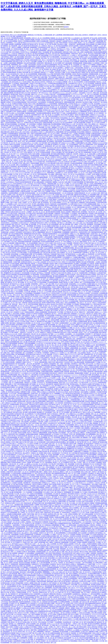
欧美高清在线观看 (38, 466)
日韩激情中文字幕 (6, 422)
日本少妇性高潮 (70, 455)
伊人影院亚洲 (69, 87)
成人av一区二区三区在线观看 (72, 80)
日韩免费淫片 (31, 279)
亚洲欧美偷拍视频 (43, 79)
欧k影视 (89, 549)
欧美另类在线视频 (33, 304)
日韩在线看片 (14, 326)
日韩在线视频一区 (102, 215)
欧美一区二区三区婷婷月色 (60, 188)
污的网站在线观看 (79, 119)
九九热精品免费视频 (74, 632)
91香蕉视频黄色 (12, 480)
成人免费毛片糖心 (73, 353)
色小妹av (72, 68)
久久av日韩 (57, 605)
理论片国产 (19, 303)
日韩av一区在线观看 (44, 52)
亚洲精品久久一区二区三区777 (28, 577)
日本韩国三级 (14, 379)
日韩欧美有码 (74, 54)
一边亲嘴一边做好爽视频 (9, 63)
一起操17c (84, 544)
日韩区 (102, 63)
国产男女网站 (53, 44)
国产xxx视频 (104, 505)
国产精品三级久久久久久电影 (41, 221)
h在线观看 (89, 199)
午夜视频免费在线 (20, 528)
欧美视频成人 (34, 422)
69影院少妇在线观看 (15, 144)
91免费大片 (99, 311)
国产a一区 (86, 160)
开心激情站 (47, 311)
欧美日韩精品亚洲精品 (45, 287)
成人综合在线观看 (85, 198)
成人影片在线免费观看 (67, 123)
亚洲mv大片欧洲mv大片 (47, 259)
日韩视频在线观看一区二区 (96, 74)
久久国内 (90, 79)
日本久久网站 (90, 245)
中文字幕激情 (75, 304)
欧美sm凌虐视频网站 (9, 68)
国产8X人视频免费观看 (58, 132)
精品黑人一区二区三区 (93, 353)
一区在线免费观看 (11, 586)
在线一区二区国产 (86, 592)
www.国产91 (39, 126)
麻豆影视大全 (43, 527)
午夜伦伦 (34, 484)
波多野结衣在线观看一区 (98, 99)
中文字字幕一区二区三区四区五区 (67, 127)
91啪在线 (3, 597)
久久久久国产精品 (26, 390)
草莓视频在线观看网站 (70, 237)
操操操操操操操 (52, 149)
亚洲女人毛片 (69, 556)
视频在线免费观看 (65, 54)
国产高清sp (91, 54)
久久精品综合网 (61, 240)
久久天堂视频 (69, 278)
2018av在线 (69, 93)
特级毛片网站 (48, 290)
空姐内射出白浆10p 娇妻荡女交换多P (39, 404)
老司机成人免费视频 (14, 77)
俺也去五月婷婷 (79, 248)
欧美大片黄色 (79, 539)
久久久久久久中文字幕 (98, 614)
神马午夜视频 (42, 101)
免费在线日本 (94, 141)
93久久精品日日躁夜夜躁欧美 (50, 65)
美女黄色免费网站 (92, 455)
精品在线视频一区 (53, 325)
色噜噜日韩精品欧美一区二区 (82, 193)
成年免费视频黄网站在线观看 (46, 571)
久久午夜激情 (82, 271)
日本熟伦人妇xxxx (31, 170)
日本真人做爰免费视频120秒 (97, 184)
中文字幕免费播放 (14, 148)
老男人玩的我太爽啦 (66, 635)
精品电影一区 (55, 249)
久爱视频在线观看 (83, 289)
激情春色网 (90, 149)
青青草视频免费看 (65, 91)
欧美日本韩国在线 (6, 607)
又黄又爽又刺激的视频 (79, 123)
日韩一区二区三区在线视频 (76, 82)
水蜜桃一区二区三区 (6, 104)
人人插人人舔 (75, 627)
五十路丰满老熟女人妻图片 (44, 577)
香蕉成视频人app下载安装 (87, 264)
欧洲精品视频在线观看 (38, 206)
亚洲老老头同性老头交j (95, 231)
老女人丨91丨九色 (36, 69)
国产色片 (54, 314)
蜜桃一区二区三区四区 (23, 415)
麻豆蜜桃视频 (100, 210)
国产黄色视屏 (5, 126)
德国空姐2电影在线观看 (8, 414)
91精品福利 (12, 470)
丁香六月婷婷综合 (53, 77)
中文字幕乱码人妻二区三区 (71, 312)
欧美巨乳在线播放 (69, 351)
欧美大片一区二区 (37, 38)
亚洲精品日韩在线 (29, 123)
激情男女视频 (91, 71)
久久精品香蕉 (5, 285)
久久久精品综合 (94, 237)
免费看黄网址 (30, 318)
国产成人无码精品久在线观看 (69, 613)
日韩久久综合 (41, 191)
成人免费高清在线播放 (68, 350)
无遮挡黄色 (52, 41)
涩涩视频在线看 (7, 345)
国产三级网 (14, 599)
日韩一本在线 (56, 290)
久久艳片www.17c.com (96, 80)
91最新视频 (4, 306)
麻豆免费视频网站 (101, 345)
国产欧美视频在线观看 (85, 633)
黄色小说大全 (51, 159)
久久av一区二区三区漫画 (11, 433)
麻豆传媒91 (13, 323)
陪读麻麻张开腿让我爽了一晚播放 (39, 472)
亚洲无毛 (59, 157)
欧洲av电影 (4, 420)
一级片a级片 (97, 79)
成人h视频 (98, 44)
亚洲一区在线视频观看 (41, 271)
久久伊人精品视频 (36, 98)
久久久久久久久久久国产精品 (17, 88)
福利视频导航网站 (79, 456)
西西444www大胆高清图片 (21, 289)
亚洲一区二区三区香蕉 (54, 307)
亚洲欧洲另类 (61, 171)
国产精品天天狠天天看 (32, 55)
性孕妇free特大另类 (34, 76)
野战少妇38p (34, 441)
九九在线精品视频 (40, 99)
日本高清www (51, 406)
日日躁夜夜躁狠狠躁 (53, 282)
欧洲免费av (21, 343)
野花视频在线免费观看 (30, 41)
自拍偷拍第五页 (56, 101)
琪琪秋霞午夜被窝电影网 (13, 425)
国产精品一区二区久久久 (36, 516)
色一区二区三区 (100, 87)
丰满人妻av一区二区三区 (30, 174)
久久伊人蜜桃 (17, 389)
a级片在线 (105, 231)
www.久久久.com (12, 130)
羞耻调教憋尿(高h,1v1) (42, 104)
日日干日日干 (78, 351)
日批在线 (39, 65)
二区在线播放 (68, 334)
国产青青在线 (79, 368)
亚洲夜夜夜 (46, 522)
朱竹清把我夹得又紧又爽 (58, 574)
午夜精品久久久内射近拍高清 (47, 428)
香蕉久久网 (101, 190)
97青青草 (34, 599)
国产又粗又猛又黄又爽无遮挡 (43, 473)
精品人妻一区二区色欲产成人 (89, 215)
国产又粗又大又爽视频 (92, 331)
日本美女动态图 (64, 284)
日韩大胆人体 (55, 207)
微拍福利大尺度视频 (38, 426)
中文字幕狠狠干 (76, 531)
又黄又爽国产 (90, 636)
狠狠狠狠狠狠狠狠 (87, 240)
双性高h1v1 (66, 129)
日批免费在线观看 (93, 492)
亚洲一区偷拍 (43, 361)
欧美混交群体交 (5, 223)
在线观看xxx (41, 441)
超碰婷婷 (56, 384)
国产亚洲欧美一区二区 (98, 375)
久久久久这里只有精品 (79, 77)
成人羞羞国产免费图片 (101, 177)
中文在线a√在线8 (80, 502)
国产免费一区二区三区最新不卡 (72, 105)
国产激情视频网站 (20, 354)
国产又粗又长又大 (44, 93)
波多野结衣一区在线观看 (8, 358)
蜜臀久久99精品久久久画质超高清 (46, 392)
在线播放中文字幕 (76, 130)
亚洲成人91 (23, 51)
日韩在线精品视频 (36, 483)
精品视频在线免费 (58, 617)
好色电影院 (19, 232)
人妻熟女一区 (17, 160)
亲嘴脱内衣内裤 (80, 118)
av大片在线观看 (43, 129)
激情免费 (3, 343)
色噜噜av (62, 354)
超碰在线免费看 (24, 83)
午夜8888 (58, 119)
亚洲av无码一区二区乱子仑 (57, 425)
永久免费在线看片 (91, 257)
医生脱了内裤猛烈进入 (32, 138)
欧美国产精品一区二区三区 (59, 226)
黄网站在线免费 (67, 231)
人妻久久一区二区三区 (69, 174)
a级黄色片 (19, 411)
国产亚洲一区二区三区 (72, 516)
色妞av (38, 331)
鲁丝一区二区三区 (99, 110)
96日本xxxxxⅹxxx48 (41, 379)
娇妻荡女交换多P (102, 552)
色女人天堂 (20, 152)
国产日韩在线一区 (33, 447)
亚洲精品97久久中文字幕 (54, 481)
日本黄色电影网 (30, 450)
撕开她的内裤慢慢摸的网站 (60, 276)
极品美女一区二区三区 (67, 321)
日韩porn (44, 88)
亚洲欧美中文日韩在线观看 (85, 126)
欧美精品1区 (84, 531)
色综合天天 (56, 179)
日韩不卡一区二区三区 (66, 265)
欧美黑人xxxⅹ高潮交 (85, 293)
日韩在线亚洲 (26, 334)
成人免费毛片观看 (65, 469)
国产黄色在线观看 (68, 451)
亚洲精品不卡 (34, 613)
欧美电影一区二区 (93, 337)
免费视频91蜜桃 (37, 80)
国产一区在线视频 (94, 226)
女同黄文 (9, 102)
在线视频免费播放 (79, 541)
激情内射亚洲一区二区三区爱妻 (53, 63)
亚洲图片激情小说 (91, 271)
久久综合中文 (82, 495)
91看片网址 (54, 318)
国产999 (61, 581)
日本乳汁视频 (15, 442)
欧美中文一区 (59, 242)
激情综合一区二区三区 (34, 152)
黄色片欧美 (80, 459)
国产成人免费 (32, 237)
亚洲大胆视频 (17, 538)
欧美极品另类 (49, 375)
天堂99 (25, 152)
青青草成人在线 (52, 459)
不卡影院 (100, 611)
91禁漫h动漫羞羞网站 (11, 123)
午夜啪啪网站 (51, 397)
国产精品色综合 (29, 96)
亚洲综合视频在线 (41, 605)
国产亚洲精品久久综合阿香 (34, 118)
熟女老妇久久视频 (62, 44)
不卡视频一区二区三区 (9, 303)
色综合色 (3, 442)
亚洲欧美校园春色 (94, 185)
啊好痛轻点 (4, 221)
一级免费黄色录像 (18, 505)
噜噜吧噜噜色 (8, 83)
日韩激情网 (28, 340)
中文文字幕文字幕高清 (40, 184)
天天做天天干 (19, 199)
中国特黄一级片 (53, 339)
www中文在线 (80, 88)
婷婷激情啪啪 (90, 98)
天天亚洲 (11, 336)
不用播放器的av (12, 221)
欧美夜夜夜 (12, 528)
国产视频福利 (51, 278)
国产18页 (90, 315)
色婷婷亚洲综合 (23, 469)
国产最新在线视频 (89, 182)
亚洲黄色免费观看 (16, 430)
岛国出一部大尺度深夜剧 (14, 99)
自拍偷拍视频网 (72, 498)
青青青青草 (51, 79)
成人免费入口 (84, 65)
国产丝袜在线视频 (50, 315)
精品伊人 (77, 116)
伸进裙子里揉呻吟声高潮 (48, 303)
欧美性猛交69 (31, 347)
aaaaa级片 (75, 93)
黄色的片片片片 (61, 76)
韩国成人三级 (66, 379)
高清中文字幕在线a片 (63, 201)
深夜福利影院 (71, 539)
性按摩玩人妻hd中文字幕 (9, 610)
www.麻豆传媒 (54, 281)
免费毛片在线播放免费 (43, 41)
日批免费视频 (46, 38)
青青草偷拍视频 (57, 555)
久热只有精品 (81, 113)
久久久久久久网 (26, 71)
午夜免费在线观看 (67, 96)
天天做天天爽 (28, 387)
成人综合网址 (83, 58)
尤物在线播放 (46, 270)
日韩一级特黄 (51, 359)
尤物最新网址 (4, 193)
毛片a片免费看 (86, 534)
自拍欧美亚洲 (8, 281)
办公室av (68, 72)
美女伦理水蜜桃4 (11, 325)
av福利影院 (25, 428)
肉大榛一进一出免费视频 (37, 315)
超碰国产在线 (104, 220)
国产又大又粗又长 (82, 295)
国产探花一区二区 (61, 69)
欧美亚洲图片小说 (21, 325)
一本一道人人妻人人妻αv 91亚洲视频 (47, 544)
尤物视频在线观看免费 (45, 434)
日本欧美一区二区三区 (88, 317)
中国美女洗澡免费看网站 (86, 46)
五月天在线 (96, 522)
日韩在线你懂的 (79, 68)
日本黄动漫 (67, 162)
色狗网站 (64, 221)
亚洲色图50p (64, 494)
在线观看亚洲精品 (30, 379)
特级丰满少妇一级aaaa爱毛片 (8, 348)
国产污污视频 (77, 519)
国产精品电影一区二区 (21, 237)
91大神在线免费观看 (85, 140)
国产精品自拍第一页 (36, 185)
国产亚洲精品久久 (11, 498)
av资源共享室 (53, 201)
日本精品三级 (37, 456)
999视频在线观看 (12, 248)
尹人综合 (102, 497)
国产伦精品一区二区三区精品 (68, 458)
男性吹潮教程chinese (89, 88)
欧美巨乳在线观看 (74, 46)
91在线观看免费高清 (72, 113)
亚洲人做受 (80, 359)
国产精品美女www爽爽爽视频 (79, 112)
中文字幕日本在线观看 (91, 221)
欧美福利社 (51, 409)
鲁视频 (63, 420)
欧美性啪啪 (6, 264)
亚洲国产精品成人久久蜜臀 (86, 91)
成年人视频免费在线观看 (61, 267)
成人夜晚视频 (102, 315)
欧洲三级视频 (96, 174)
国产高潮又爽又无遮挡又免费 (68, 444)
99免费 (58, 469)
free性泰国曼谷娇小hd (49, 367)
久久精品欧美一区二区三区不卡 (85, 101)
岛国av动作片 (26, 163)
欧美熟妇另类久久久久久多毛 (23, 545)
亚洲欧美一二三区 (98, 46)
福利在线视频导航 (89, 246)
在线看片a (37, 547)
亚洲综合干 (50, 379)
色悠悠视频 (63, 539)
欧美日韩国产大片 (56, 487)
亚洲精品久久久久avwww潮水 (47, 85)
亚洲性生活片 (22, 118)
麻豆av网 (52, 87)
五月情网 (73, 99)
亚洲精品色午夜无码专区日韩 (40, 257)
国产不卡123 (10, 580)
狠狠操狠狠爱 (9, 596)
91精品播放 (17, 569)
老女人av (38, 450)
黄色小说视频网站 (62, 328)
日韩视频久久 (100, 65)
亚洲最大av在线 (83, 57)
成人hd (52, 202)
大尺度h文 (104, 290)
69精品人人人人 (99, 312)
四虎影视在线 (101, 368)
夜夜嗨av (8, 442)
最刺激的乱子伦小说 (88, 464)
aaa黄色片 (102, 632)
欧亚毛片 (76, 57)
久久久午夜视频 (19, 290)
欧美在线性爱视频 (30, 246)
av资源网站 (23, 549)
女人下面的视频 (27, 265)
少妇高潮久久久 (65, 55)
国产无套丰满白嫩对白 (69, 152)
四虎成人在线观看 (91, 171)
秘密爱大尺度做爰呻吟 (67, 119)
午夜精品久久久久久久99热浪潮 (77, 159)
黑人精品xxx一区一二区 (94, 387)
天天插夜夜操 (91, 533)
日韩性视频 (58, 151)
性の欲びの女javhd (92, 494)
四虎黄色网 (91, 254)
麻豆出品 (19, 328)
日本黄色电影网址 (6, 473)
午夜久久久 (18, 311)
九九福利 (89, 475)
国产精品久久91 (61, 49)
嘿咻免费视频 (77, 489)
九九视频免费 (85, 451)
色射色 (21, 94)
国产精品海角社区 (8, 107)
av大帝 (23, 170)
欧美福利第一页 (86, 536)
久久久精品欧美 (76, 38)
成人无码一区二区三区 (39, 212)
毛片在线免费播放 (45, 564)
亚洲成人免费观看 (82, 542)
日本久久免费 (49, 243)
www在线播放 (46, 534)
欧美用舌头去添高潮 (95, 290)
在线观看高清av (63, 495)
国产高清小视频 (94, 127)
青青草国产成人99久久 (50, 511)
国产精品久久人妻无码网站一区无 (67, 223)
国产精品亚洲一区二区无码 (97, 602)
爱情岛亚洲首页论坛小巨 (49, 80)
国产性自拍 (36, 268)
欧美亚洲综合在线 (31, 354)
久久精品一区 (40, 290)
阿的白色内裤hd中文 (29, 616)
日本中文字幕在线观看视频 (30, 491)
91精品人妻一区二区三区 (71, 279)
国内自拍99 (79, 102)
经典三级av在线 (87, 129)
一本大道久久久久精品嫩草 (60, 530)
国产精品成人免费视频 (12, 439)
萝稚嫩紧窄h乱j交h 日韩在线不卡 (13, 273)
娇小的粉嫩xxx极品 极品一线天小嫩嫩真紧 (48, 550)
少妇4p (78, 274)
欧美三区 (66, 292)
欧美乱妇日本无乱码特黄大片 (70, 315)
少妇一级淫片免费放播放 (24, 599)
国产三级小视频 (28, 162)
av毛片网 (41, 603)
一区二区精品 (69, 77)
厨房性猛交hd (10, 58)
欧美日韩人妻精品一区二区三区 (70, 273)
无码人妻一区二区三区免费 (8, 165)
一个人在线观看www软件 (11, 204)
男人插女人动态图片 (27, 160)
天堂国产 (80, 462)
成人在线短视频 (71, 502)
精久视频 (8, 318)
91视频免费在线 (42, 498)
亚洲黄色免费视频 (57, 337)
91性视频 (3, 274)
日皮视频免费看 (85, 80)
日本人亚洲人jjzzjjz (15, 643)
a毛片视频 (22, 193)
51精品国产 (59, 41)
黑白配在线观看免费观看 (100, 52)
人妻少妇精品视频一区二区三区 (16, 306)
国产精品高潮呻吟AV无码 (26, 594)
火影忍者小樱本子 (67, 430)
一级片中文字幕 (45, 450)
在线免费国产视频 (95, 195)
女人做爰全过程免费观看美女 (85, 110)
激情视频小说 (32, 580)
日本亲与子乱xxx (25, 52)
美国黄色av (66, 337)
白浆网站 (37, 531)
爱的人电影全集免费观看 (55, 257)
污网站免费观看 (26, 315)
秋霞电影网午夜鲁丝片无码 (94, 481)
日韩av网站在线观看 (99, 101)
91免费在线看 (26, 47)
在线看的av (30, 276)
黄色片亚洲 (49, 553)
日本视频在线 (75, 40)
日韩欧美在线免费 (79, 187)
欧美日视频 (62, 271)
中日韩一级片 (69, 616)
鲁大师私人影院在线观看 (31, 60)
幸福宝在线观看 (26, 188)
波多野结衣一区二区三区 (83, 201)
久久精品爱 (82, 238)
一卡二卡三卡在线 (73, 121)
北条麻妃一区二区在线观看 (88, 87)
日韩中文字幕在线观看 (78, 605)
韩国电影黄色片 (102, 47)
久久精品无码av (60, 300)
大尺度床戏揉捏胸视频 (97, 536)
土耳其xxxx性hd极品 (56, 152)
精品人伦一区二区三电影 (36, 235)
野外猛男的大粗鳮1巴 (56, 221)
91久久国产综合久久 (20, 605)
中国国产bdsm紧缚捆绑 (24, 87)
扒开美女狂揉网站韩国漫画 (19, 102)
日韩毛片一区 (39, 279)
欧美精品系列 (92, 61)
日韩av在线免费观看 (22, 395)
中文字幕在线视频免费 (40, 414)
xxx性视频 (40, 599)
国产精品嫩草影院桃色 (47, 246)
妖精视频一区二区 (102, 221)
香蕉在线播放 (101, 539)
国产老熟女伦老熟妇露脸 (13, 79)
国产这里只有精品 (72, 470)
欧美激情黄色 (83, 600)
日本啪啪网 (57, 71)
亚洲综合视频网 (35, 163)
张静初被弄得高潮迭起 (66, 209)
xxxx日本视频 (47, 292)
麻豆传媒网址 (58, 202)
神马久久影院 (32, 104)
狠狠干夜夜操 (50, 301)
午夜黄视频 (47, 273)
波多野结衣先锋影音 (91, 118)
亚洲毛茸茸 (25, 99)
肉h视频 (36, 228)
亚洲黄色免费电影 (22, 112)
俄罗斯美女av (102, 321)
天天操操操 (96, 207)
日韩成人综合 (26, 542)
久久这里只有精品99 (44, 358)
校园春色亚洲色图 (98, 296)
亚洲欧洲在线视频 (72, 295)
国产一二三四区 (23, 65)
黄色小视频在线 (88, 296)
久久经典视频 (29, 80)
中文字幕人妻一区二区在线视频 (94, 436)
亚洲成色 (14, 98)
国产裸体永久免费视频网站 (28, 458)
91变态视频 (74, 453)
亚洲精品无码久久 (49, 439)
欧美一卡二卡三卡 (102, 204)
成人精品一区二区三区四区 (97, 253)
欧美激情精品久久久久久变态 (43, 196)
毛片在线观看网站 (70, 425)
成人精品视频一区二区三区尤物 (37, 224)
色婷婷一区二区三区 (13, 127)
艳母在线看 (75, 332)
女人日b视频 (33, 383)
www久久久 (104, 104)
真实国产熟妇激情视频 (40, 541)
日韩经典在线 (50, 447)
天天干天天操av (82, 229)
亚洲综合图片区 (59, 102)
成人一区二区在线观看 (72, 220)
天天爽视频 (19, 361)
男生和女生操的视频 (11, 274)
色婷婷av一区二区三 (57, 191)
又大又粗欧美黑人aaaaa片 (52, 317)
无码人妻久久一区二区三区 (84, 303)
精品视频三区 (40, 412)
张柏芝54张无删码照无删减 (82, 115)
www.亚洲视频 (68, 229)
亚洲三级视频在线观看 (38, 68)
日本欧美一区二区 (23, 90)
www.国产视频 (38, 306)
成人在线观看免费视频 (94, 376)
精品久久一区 (52, 46)
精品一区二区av (8, 295)
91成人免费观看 (64, 340)
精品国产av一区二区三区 (62, 60)
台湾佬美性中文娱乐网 (27, 144)
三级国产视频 (15, 76)
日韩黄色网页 (40, 63)
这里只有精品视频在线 (81, 71)
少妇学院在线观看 (94, 55)
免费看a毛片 (32, 311)
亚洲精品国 (99, 196)
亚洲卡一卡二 (45, 610)
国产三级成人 (57, 126)
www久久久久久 (5, 217)
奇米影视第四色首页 (68, 141)
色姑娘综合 (53, 564)
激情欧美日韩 (44, 336)
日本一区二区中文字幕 (42, 137)
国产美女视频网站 (70, 235)
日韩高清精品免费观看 (11, 119)
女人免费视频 (89, 558)
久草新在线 (45, 339)
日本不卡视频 (33, 77)
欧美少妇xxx (56, 91)
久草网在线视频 (97, 415)
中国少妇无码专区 (32, 102)
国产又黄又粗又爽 (36, 574)
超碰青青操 (101, 455)
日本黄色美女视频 (65, 290)
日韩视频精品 (73, 108)
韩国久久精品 (47, 453)
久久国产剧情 (32, 270)
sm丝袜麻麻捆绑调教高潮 (64, 94)
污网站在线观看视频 (78, 477)
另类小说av (88, 520)
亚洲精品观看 (84, 116)
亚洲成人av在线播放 (83, 610)
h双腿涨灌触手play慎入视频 (84, 143)
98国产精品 (54, 245)
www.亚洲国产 (18, 552)
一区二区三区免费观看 (42, 193)
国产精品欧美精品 (65, 289)
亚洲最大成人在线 (8, 207)
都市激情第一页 (88, 459)
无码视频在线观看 (71, 256)
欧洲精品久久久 (93, 116)
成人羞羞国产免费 (25, 431)
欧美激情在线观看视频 (76, 129)
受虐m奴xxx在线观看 (6, 577)
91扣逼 (20, 202)
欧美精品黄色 (11, 293)
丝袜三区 (86, 184)
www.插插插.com (28, 464)
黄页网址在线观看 (96, 585)
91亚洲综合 (54, 589)
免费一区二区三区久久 (9, 199)
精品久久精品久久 (29, 238)
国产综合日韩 (56, 54)
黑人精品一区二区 (44, 44)
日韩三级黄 (76, 356)
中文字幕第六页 (68, 331)
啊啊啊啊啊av (46, 572)
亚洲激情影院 (64, 107)
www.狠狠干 (91, 251)
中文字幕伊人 (13, 285)
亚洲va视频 (92, 154)
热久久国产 (33, 544)
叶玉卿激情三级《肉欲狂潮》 (11, 304)
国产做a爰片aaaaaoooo (18, 544)
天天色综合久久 (41, 383)
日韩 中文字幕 (89, 364)
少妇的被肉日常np (73, 83)
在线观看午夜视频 (30, 40)
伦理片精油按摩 (13, 574)
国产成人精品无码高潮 (92, 72)
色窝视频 (79, 127)
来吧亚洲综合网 (23, 76)
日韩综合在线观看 (94, 367)
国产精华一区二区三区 (29, 259)
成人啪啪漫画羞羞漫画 (56, 296)
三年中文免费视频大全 (7, 511)
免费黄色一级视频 (70, 608)
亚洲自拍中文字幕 (17, 301)
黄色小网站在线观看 (18, 489)
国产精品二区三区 (22, 498)
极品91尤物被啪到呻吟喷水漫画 (63, 524)
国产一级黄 (60, 364)
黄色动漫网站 (49, 430)
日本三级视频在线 (93, 545)
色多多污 (20, 41)
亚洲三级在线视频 (25, 337)
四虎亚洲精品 (102, 494)
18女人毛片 (82, 220)
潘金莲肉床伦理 (5, 284)
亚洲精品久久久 (55, 353)
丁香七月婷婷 (55, 323)
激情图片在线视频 (71, 459)
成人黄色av (13, 592)
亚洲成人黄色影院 (14, 563)
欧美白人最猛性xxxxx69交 (78, 325)
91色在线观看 (8, 69)
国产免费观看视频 (28, 301)
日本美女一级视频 (26, 462)
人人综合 (89, 229)
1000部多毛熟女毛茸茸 (26, 154)
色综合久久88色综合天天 (85, 157)
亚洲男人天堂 (101, 544)
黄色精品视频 (26, 441)
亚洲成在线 (20, 323)
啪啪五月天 (82, 312)
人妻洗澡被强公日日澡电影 (38, 375)
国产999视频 (31, 245)
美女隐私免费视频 (12, 401)
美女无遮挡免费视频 (12, 343)
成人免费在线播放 (41, 401)
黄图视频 (10, 116)
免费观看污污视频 (21, 362)
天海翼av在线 (102, 484)
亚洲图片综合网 (83, 326)
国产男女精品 (45, 69)
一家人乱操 (29, 364)
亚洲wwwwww (35, 85)
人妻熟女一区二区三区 (57, 483)
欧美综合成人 (90, 268)
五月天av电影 (87, 641)
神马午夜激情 (16, 52)
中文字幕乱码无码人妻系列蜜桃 (34, 213)
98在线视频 (38, 190)
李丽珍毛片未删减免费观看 (40, 177)
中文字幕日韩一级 (66, 453)
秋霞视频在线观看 (68, 191)
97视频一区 (97, 348)
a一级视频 (66, 68)
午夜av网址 (87, 235)
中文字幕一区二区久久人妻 (71, 176)
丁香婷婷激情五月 (40, 475)
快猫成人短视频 (14, 469)
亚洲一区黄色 (43, 423)
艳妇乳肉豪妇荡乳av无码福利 (86, 213)
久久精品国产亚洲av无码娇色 (33, 588)
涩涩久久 (32, 531)
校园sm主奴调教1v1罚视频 (44, 486)
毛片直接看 (63, 567)
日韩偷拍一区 (95, 140)
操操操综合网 (52, 129)
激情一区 (5, 530)
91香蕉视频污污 (46, 386)
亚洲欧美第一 (46, 298)
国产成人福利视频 (58, 68)
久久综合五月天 (21, 455)
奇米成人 (81, 332)
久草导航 (71, 104)
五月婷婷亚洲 (85, 130)
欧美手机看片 (47, 249)
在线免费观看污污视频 (38, 390)
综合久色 (11, 636)
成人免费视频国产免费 (34, 251)
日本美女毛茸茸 (55, 251)
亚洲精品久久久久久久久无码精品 (91, 218)
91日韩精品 (85, 104)
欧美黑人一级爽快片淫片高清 (32, 397)
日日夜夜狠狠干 (100, 395)
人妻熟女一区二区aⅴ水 (100, 347)
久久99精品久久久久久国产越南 (30, 373)
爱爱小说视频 (89, 639)
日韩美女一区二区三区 (22, 235)
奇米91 (98, 118)
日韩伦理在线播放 (96, 206)
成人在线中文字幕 (24, 516)
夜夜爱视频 (75, 395)
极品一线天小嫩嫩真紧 (58, 466)
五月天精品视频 (98, 91)
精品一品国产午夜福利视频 (96, 41)
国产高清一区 (64, 90)
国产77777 (16, 154)
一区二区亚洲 (67, 575)
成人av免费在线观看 (42, 596)
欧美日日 (47, 107)
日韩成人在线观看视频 (41, 312)
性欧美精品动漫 (52, 312)
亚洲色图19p (86, 253)
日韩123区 (86, 226)
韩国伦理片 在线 (71, 339)
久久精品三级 (6, 555)
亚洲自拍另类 (96, 591)
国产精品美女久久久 (78, 635)
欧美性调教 (69, 511)
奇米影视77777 (89, 334)
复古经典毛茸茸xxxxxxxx (37, 157)
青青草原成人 (66, 400)
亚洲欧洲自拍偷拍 (96, 134)
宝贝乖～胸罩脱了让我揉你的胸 (74, 560)
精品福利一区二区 (55, 107)
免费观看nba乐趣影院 (7, 621)
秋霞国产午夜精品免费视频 (56, 351)
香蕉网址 (76, 514)
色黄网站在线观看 (59, 228)
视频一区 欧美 (35, 87)
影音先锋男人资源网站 (57, 176)
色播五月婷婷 (57, 238)
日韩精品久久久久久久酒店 (97, 115)
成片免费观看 (77, 191)
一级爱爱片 (54, 486)
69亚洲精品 (11, 550)
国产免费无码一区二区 (11, 282)
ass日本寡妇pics (10, 182)
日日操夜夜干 (32, 331)
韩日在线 (20, 130)
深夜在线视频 (59, 141)
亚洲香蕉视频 (91, 262)
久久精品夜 (75, 231)
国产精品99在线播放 (14, 431)
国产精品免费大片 (18, 240)
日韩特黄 (103, 483)
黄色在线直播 (32, 65)
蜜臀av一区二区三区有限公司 (43, 560)
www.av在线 (58, 397)
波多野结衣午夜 (77, 66)
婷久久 (65, 498)
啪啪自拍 (43, 430)
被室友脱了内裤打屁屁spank (42, 245)
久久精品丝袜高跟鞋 (55, 420)
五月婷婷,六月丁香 (48, 126)
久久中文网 (64, 293)
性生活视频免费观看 (72, 260)
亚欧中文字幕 (23, 442)
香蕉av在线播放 (13, 639)
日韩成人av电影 (20, 296)
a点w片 (79, 404)
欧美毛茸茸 (89, 522)
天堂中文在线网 (23, 517)
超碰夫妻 (101, 337)
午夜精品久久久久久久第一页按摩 (13, 334)
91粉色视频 (102, 223)
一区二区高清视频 (31, 124)
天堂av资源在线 (42, 622)
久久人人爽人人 (93, 138)
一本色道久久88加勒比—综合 (60, 475)
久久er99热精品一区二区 (48, 119)
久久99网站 (98, 326)
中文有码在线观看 (24, 386)
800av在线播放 (82, 353)
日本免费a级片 (49, 412)
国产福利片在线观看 (22, 66)
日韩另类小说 (89, 314)
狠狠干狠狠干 (25, 126)
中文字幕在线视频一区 (7, 49)
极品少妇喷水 (10, 627)
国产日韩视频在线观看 (20, 336)
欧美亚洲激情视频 (83, 505)
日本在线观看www (6, 54)
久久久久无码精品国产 (60, 439)
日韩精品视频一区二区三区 (83, 137)
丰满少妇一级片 (50, 151)
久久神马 (99, 469)
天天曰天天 (71, 71)
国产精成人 (14, 87)
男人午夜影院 (21, 285)
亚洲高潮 (101, 113)
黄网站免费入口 (9, 384)
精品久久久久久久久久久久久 (92, 248)
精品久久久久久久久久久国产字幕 (74, 354)
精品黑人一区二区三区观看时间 (86, 43)
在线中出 (21, 278)
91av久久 (13, 328)
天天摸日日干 (86, 306)
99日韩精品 (43, 57)
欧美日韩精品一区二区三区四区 (78, 60)
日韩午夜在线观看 (53, 116)
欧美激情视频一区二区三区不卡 (38, 567)
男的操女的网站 (11, 354)
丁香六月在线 (101, 621)
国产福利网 (19, 491)
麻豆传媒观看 (22, 318)
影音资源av (96, 578)
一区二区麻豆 (46, 118)
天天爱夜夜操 (82, 199)
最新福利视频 (74, 91)
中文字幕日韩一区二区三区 (8, 143)
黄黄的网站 (12, 351)
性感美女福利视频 (85, 49)
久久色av (78, 506)
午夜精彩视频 (99, 71)
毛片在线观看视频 (12, 513)
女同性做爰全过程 (91, 469)
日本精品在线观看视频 (76, 163)
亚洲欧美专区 (56, 168)
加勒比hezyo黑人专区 (98, 298)
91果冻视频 (24, 585)
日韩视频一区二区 (42, 61)
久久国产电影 (86, 566)
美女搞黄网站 (98, 96)
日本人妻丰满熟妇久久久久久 (57, 93)
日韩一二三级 (63, 514)
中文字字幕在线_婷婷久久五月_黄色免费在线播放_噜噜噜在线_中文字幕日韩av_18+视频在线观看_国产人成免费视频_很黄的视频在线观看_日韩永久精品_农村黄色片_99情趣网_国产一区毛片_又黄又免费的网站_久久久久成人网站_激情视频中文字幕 (53, 6)
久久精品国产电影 (25, 79)
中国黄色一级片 (78, 282)
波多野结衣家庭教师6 (25, 602)
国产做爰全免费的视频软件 (58, 154)
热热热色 (47, 204)
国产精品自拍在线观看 (10, 461)
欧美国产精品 (4, 170)
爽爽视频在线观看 (54, 155)
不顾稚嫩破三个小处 (71, 309)
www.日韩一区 (68, 206)
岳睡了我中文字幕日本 (81, 350)
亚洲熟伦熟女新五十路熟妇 (78, 72)
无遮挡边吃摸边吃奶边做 (86, 301)
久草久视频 (47, 144)
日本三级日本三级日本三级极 (42, 171)
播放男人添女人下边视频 (81, 270)
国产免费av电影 (28, 466)
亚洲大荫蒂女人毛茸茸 (37, 132)
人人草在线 (39, 264)
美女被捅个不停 (31, 207)
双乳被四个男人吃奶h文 (93, 265)
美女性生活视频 (73, 43)
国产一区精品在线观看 (57, 135)
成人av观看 (31, 166)
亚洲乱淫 (25, 552)
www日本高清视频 (20, 113)
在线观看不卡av (60, 173)
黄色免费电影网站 (81, 370)
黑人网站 (23, 101)
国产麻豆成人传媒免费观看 (77, 558)
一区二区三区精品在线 (67, 193)
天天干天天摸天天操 (55, 55)
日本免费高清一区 (75, 215)
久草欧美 (70, 514)
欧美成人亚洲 (30, 641)
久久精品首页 (45, 594)
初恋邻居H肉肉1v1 (63, 108)
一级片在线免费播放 (87, 563)
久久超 (22, 312)
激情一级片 (91, 340)
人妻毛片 (13, 47)
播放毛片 (12, 271)
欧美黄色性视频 (51, 66)
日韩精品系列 (31, 151)
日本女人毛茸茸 (19, 105)
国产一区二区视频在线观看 (27, 196)
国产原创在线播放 (20, 364)
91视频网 (19, 47)
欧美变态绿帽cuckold (69, 408)
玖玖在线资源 (22, 55)
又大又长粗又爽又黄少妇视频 (45, 215)
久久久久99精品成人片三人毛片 (77, 398)
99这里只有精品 (84, 51)
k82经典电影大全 (45, 408)
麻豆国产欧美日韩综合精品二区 (32, 46)
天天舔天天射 (93, 539)
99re (59, 90)
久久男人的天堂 (61, 511)
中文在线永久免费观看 (61, 82)
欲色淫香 (6, 148)
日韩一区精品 (62, 146)
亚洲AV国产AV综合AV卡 (13, 51)
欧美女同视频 (81, 132)
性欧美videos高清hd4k (50, 165)
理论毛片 (14, 69)
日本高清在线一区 (97, 132)
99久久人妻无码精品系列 (97, 511)
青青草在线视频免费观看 (9, 72)
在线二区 (47, 157)
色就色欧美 (53, 204)
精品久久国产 (85, 41)
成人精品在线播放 (20, 57)
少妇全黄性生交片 (53, 423)
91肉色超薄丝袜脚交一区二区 (94, 328)
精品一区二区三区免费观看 (22, 209)
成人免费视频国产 (16, 146)
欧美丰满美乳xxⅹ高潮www (28, 137)
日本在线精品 (87, 206)
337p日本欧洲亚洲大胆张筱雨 (87, 358)
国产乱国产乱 (80, 447)
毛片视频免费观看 (57, 232)
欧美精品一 (25, 311)
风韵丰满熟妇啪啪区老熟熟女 (19, 251)
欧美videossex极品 (45, 268)
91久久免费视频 (15, 181)
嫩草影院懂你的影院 (61, 586)
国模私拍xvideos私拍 (44, 304)
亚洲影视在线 (45, 456)
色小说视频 (32, 126)
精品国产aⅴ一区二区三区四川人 (14, 159)
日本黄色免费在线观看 (36, 209)
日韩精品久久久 (64, 528)
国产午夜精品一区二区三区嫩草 (22, 198)
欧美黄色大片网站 (27, 108)
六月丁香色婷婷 (34, 148)
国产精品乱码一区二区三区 (26, 135)
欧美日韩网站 (62, 270)
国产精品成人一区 (47, 625)
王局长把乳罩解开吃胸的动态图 (16, 80)
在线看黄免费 (14, 564)
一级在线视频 (94, 66)
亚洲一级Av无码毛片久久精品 (43, 591)
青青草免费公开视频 (100, 54)
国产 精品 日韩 (60, 556)
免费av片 (52, 130)
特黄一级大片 (12, 66)
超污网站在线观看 (40, 151)
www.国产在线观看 (69, 306)
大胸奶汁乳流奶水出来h (101, 98)
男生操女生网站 (14, 516)
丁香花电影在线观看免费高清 (43, 113)
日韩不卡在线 (55, 274)
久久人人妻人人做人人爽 (37, 71)
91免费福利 (40, 124)
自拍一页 (45, 209)
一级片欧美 (60, 314)
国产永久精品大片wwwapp (84, 309)
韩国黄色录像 (84, 61)
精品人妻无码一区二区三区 (32, 320)
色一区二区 (87, 389)
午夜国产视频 (89, 300)
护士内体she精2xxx (26, 143)
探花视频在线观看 (73, 340)
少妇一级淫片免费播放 (10, 151)
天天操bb (76, 420)
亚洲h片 (75, 321)
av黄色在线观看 (48, 237)
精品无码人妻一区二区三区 (14, 71)
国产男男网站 (76, 135)
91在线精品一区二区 (71, 207)
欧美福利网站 (28, 38)
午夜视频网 (83, 475)
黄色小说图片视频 (43, 77)
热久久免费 (95, 528)
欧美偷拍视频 (26, 273)
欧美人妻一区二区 (34, 428)
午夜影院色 (90, 398)
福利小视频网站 (86, 428)
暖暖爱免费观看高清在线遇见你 (23, 426)
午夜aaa (58, 458)
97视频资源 (7, 118)
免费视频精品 (15, 65)
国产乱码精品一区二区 (92, 113)
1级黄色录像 (99, 358)
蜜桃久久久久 (56, 639)
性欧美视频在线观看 (51, 256)
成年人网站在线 (72, 343)
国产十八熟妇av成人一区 (64, 627)
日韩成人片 (33, 321)
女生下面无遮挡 (43, 143)
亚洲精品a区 (59, 315)
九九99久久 (56, 354)
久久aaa (35, 262)
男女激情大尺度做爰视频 (19, 138)
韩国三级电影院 (7, 400)
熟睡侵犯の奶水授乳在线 (52, 217)
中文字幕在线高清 (65, 155)
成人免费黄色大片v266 (17, 238)
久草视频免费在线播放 (68, 248)
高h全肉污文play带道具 (60, 138)
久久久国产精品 (5, 571)
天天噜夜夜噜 (48, 182)
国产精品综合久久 (39, 586)
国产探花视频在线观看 (52, 495)
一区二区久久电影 (32, 149)
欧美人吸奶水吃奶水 (58, 362)
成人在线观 (76, 51)
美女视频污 (77, 264)
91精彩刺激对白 (100, 88)
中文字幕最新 (92, 65)
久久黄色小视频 (7, 566)
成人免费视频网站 (91, 434)
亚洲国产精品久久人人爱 (68, 124)
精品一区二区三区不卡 (86, 572)
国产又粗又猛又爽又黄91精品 (48, 253)
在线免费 (11, 44)
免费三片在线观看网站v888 (23, 165)
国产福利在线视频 (44, 55)
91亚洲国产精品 (51, 240)
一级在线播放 (82, 93)
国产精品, (55, 431)
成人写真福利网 (85, 38)
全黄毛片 (65, 160)
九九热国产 (89, 174)
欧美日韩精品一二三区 (55, 522)
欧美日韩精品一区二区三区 (94, 339)
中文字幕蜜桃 (79, 235)
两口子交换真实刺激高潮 (21, 436)
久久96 (80, 480)
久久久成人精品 (52, 361)
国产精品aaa (48, 207)
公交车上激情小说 (37, 419)
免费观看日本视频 (59, 372)
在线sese (24, 328)
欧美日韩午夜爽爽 (16, 589)
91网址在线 (76, 406)
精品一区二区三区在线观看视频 (69, 578)
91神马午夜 (10, 436)
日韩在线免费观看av (91, 202)
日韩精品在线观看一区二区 (91, 163)
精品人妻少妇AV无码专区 (39, 82)
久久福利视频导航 (6, 347)
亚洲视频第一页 (40, 146)
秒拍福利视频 (58, 248)
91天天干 (71, 428)
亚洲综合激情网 (92, 386)
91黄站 (86, 124)
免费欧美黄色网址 (20, 243)
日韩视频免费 (34, 52)
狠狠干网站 (34, 630)
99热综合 (8, 519)
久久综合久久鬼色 (96, 193)
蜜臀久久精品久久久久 (11, 365)
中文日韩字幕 (79, 124)
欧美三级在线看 (69, 173)
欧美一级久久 (42, 60)
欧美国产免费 (92, 311)
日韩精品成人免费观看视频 (92, 458)
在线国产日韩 (96, 520)
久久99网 (71, 204)
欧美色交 (55, 98)
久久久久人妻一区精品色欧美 (70, 202)
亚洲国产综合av (36, 365)
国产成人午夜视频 (63, 65)
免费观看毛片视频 (25, 392)
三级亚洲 (94, 442)
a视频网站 (13, 217)
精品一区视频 (70, 426)
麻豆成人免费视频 (93, 321)
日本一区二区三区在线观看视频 (20, 270)
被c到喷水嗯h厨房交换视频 (53, 212)
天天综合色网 (27, 307)
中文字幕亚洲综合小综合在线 (82, 166)
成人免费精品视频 (26, 409)
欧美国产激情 (67, 38)
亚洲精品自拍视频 (17, 104)
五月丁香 (41, 444)
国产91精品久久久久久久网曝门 (67, 143)
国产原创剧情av (95, 137)
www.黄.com (94, 260)
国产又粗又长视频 (34, 423)
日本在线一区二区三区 (10, 152)
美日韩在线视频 (64, 632)
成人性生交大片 (63, 641)
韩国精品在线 (72, 441)
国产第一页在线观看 (74, 65)
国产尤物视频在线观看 (9, 220)
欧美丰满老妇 (90, 188)
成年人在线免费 (22, 248)
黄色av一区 (70, 66)
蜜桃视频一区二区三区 (37, 292)
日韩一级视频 (37, 530)
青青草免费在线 (49, 389)
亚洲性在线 (66, 52)
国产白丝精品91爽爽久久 (14, 185)
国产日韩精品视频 (71, 607)
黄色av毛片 (70, 69)
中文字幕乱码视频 (22, 253)
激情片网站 (65, 151)
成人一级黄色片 (95, 329)
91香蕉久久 (63, 220)
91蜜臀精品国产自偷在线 (36, 140)
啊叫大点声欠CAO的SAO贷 (63, 99)
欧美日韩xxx (97, 126)
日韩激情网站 (34, 284)
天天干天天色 (80, 588)
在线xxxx (63, 185)
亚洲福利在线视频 (28, 116)
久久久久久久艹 (42, 149)
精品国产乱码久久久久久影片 (39, 198)
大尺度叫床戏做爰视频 (90, 82)
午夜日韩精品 (60, 464)
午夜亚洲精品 (14, 278)
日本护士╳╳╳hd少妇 (32, 362)
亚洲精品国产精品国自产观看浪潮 (25, 467)
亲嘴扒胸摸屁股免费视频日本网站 (17, 91)
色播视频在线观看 (30, 113)
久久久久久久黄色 (79, 298)
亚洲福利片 (87, 99)
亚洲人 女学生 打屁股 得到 (31, 199)
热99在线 (73, 389)
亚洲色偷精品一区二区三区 (55, 445)
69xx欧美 (28, 368)
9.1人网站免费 (47, 132)
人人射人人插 (54, 572)
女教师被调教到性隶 (34, 370)
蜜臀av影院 (41, 491)
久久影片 (31, 228)
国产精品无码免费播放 (62, 46)
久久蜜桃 (67, 184)
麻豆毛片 (8, 564)
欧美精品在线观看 (45, 152)
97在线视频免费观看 (83, 138)
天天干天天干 (80, 343)
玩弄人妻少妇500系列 (56, 450)
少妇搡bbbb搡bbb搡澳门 (79, 257)
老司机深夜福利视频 (99, 467)
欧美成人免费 (82, 516)
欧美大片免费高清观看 (51, 206)
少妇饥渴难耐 (97, 224)
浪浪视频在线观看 (60, 87)
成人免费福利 (71, 415)
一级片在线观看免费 (53, 271)
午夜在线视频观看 (98, 157)
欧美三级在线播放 (69, 373)
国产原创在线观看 (17, 400)
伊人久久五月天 (72, 110)
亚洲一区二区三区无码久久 (25, 309)
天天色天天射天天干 (15, 373)
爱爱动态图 (72, 201)
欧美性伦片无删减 (102, 386)
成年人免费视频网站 (47, 588)
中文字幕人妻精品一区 (79, 170)
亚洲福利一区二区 (91, 123)
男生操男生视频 (64, 179)
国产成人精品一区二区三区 (76, 90)
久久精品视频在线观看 (15, 170)
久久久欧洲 (30, 444)
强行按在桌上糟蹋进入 (38, 300)
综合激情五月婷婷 (81, 188)
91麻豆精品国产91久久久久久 (31, 481)
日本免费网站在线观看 (14, 191)
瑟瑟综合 (49, 101)
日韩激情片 (16, 312)
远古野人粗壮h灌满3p (94, 505)
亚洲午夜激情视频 (99, 213)
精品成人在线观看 (66, 212)
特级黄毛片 (43, 332)
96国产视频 (82, 364)
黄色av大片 (103, 168)
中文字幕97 (48, 127)
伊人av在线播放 (57, 370)
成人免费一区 (43, 459)
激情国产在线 (91, 155)
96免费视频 (13, 108)
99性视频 (63, 550)
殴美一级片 (60, 536)
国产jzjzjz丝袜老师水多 (98, 170)
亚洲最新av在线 (24, 231)
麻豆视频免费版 (75, 575)
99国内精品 (50, 267)
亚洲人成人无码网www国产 (9, 195)
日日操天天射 (38, 528)
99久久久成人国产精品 (77, 85)
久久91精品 (95, 605)
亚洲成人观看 (98, 470)
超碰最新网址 (34, 47)
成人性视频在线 (29, 414)
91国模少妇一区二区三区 (24, 69)
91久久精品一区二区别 (75, 503)
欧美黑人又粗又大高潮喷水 (96, 151)
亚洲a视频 (49, 475)
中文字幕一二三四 (12, 558)
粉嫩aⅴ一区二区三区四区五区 (77, 487)
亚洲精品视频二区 (96, 403)
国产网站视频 (62, 423)
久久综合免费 (82, 171)
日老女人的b (60, 165)
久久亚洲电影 (96, 63)
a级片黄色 (100, 373)
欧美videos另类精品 (79, 597)
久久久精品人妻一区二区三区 (59, 110)
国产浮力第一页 (40, 525)
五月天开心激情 (83, 162)
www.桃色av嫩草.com (82, 254)
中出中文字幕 (71, 368)
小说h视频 (60, 199)
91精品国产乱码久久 (68, 41)
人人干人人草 (6, 447)
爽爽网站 (55, 182)
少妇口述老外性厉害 (67, 553)
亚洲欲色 (12, 311)
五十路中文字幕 (87, 480)
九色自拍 (17, 101)
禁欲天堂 (100, 451)
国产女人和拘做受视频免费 (81, 151)
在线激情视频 (87, 152)
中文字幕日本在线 (83, 383)
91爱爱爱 (99, 437)
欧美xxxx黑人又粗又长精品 (22, 132)
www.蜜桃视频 (17, 260)
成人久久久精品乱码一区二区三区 (94, 276)
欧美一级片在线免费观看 (29, 141)
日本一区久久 (77, 96)
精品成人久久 (77, 104)
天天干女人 (94, 166)
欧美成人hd (100, 257)
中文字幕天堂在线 (12, 213)
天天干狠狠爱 (91, 577)
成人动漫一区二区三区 (46, 179)
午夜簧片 (68, 112)
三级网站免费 (77, 451)
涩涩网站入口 (63, 353)
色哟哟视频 (100, 171)
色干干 (82, 204)
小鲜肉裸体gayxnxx (81, 339)
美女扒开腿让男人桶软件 (67, 115)
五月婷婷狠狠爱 (48, 494)
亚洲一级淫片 (18, 141)
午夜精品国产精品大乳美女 (63, 85)
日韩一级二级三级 (47, 115)
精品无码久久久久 (30, 58)
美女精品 (86, 583)
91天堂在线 (66, 61)
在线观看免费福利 (14, 193)
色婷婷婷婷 (100, 401)
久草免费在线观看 (32, 112)
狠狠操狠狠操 (32, 66)
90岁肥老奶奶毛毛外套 (44, 47)
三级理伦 (90, 419)
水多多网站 (17, 477)
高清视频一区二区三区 (49, 235)
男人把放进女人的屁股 (86, 384)
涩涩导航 (38, 40)
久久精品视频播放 (80, 276)
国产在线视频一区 (72, 442)
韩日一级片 (54, 171)
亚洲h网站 (88, 320)
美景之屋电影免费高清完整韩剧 (35, 210)
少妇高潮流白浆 (67, 622)
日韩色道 (60, 306)
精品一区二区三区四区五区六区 (55, 347)
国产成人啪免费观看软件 (99, 259)
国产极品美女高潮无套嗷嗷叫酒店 (30, 389)
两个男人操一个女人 (40, 467)
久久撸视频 (30, 110)
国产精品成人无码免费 (59, 166)
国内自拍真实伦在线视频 (34, 372)
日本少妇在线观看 (39, 144)
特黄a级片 (22, 127)
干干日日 (84, 625)
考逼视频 (43, 531)
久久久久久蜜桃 (73, 292)
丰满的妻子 (48, 487)
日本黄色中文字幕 (58, 215)
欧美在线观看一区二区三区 (93, 502)
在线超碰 (38, 347)
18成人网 (20, 46)
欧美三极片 (74, 462)
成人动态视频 (12, 96)
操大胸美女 (20, 72)
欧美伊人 (70, 619)
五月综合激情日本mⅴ (81, 190)
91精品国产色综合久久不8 (28, 190)
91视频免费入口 (83, 337)
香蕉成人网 (19, 220)
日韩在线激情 (19, 293)
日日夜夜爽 (87, 368)
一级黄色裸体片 (16, 525)
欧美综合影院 (39, 608)
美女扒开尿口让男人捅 (57, 105)
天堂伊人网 (71, 381)
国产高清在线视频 (34, 477)
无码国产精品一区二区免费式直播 (97, 76)
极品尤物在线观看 (19, 58)
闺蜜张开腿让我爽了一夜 (23, 85)
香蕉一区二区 (30, 91)
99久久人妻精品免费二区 (11, 177)
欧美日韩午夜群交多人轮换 (31, 240)
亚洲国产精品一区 (93, 270)
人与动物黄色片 (68, 135)
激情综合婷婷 (25, 430)
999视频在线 (96, 220)
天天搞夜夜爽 (8, 524)
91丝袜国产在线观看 (17, 483)
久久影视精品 (74, 213)
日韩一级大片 (72, 588)
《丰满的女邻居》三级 (32, 358)
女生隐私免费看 (98, 217)
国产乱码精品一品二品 (68, 484)
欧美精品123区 (47, 110)
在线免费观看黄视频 (88, 217)
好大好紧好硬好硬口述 (18, 419)
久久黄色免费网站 (30, 553)
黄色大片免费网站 (10, 450)
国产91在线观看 (82, 533)
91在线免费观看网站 (62, 204)
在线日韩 (96, 223)
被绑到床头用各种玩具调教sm (9, 307)
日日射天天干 (97, 102)
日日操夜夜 (78, 428)
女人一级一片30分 (102, 420)
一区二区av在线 (5, 317)
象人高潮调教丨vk (45, 49)
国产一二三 (13, 508)
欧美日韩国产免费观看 (75, 262)
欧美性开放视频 (22, 433)
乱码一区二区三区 (6, 38)
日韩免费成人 (100, 553)
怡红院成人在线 (9, 569)
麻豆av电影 (57, 321)
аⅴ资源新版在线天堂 (101, 43)
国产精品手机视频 (18, 484)
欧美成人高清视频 (102, 569)
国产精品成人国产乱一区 (65, 281)
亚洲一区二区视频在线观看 (16, 383)
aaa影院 (24, 514)
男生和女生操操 (9, 289)
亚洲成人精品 (87, 85)
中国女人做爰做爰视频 (17, 481)
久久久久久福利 (49, 71)
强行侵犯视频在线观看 (48, 190)
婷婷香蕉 (67, 259)
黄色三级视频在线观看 (91, 204)
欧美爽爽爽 (20, 348)
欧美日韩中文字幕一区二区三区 (21, 61)
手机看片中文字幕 (85, 135)
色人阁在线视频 (21, 508)
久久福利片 (37, 96)
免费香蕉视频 (24, 500)
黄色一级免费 (72, 422)
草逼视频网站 (37, 293)
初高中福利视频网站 (59, 51)
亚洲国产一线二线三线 (101, 60)
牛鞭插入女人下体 (74, 234)
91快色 (18, 268)
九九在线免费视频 (52, 417)
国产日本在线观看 (31, 248)
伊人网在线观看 (35, 274)
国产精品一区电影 (57, 343)
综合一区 (39, 602)
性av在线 (56, 43)
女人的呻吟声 (79, 168)
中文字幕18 (70, 486)
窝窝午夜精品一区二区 (86, 242)
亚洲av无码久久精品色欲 (63, 163)
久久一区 (48, 176)
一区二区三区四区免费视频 (10, 41)
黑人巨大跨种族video (73, 293)
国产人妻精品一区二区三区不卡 (88, 210)
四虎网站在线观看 (72, 138)
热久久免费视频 (52, 76)
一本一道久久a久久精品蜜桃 (91, 94)
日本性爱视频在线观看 (81, 251)
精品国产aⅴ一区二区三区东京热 (93, 68)
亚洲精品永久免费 (45, 251)
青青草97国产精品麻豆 (37, 337)
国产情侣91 (49, 54)
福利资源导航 (65, 134)
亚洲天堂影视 (51, 112)
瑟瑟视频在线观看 (78, 63)
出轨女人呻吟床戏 (92, 627)
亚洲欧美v (95, 315)
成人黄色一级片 (17, 428)
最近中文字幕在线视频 (13, 187)
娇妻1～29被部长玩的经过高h (81, 47)
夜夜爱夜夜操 (65, 268)
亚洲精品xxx (26, 376)
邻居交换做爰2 (30, 611)
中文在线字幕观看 (14, 264)
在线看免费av (42, 447)
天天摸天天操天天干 (24, 223)
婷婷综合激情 (83, 627)
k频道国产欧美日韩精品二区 (82, 195)
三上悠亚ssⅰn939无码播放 (87, 281)
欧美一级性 (100, 381)
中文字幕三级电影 (13, 332)
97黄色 (76, 381)
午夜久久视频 (75, 58)
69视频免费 (77, 87)
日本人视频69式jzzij (72, 414)
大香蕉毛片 (44, 46)
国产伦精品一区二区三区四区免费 (93, 90)
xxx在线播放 (68, 395)
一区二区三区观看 (75, 390)
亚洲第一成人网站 (70, 517)
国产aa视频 (4, 99)
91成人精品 (37, 641)
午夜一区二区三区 (56, 580)
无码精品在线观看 (18, 49)
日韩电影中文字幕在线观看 (80, 79)
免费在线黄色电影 (91, 179)
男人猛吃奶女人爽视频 (88, 503)
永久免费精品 (94, 342)
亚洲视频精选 (68, 492)
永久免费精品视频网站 (72, 171)
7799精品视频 (41, 127)
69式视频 (36, 444)
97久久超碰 (43, 397)
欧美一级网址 (75, 224)
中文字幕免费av (53, 223)
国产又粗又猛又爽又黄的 (34, 359)
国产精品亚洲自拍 (70, 254)
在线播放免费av (90, 144)
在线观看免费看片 (64, 323)
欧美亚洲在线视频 (30, 193)
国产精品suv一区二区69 (84, 260)
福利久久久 (20, 123)
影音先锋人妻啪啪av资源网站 (36, 350)
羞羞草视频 (50, 581)
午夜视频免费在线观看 (17, 38)
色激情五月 (50, 332)
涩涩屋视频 (84, 212)
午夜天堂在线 (78, 306)
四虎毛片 (95, 472)
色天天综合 (68, 140)
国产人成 (55, 146)
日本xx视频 (34, 191)
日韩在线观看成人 (62, 470)
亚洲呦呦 (10, 260)
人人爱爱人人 (40, 207)
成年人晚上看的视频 (65, 224)
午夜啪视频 (70, 481)
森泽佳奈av (67, 536)
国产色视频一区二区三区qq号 (26, 282)
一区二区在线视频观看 (37, 165)
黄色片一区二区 (83, 54)
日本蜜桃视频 (13, 625)
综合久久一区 (6, 328)
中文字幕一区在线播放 (94, 104)
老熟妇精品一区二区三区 (67, 549)
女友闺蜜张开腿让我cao (83, 525)
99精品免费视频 (25, 77)
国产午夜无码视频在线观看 (95, 165)
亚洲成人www (58, 231)
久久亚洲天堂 (4, 77)
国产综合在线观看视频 (40, 51)
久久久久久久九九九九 (50, 328)
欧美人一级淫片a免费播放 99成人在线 (48, 285)
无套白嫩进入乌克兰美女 (11, 242)
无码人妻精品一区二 (94, 124)
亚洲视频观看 (66, 232)
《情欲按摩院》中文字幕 (94, 478)
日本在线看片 (103, 226)
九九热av (43, 176)
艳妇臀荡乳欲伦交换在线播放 (24, 68)
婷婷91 (50, 362)
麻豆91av (59, 149)
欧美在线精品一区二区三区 (68, 118)
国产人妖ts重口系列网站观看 (28, 342)
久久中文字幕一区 (42, 159)
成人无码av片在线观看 (9, 257)
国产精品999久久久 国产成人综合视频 (20, 284)
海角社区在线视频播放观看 (12, 342)
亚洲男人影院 (48, 444)
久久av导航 (50, 74)
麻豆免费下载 (27, 72)
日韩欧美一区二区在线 (46, 455)
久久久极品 (35, 143)
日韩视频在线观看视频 (101, 503)
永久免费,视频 (5, 311)
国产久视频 (25, 370)
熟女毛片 (62, 207)
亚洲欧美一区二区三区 (29, 229)
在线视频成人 (10, 43)
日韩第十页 (66, 157)
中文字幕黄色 (6, 326)
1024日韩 (36, 301)
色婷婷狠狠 (16, 549)
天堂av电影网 (35, 403)
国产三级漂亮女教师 (26, 487)
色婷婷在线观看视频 (7, 61)
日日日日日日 (45, 40)
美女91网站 (95, 484)
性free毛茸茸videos (61, 66)
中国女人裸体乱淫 (14, 617)
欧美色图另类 (68, 358)
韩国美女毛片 (102, 509)
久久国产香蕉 (83, 580)
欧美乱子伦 (77, 204)
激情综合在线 (50, 401)
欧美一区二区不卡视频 (74, 473)
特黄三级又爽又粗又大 (76, 412)
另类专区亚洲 (17, 137)
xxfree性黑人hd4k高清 (32, 101)
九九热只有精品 (13, 309)
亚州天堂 (18, 224)
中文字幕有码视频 (9, 40)
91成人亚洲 (78, 329)
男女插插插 (97, 500)
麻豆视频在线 (93, 453)
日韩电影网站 (56, 289)
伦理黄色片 (53, 157)
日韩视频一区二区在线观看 (61, 441)
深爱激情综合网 (45, 365)
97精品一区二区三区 (58, 477)
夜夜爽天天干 (15, 594)
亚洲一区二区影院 (19, 40)
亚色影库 (41, 569)
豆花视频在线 (80, 221)
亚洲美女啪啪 (23, 134)
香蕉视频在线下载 (42, 325)
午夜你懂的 (51, 596)
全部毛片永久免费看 (31, 127)
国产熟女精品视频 (68, 541)
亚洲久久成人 (73, 52)
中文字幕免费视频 (103, 284)
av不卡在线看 (52, 378)
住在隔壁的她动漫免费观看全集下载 (58, 83)
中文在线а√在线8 (25, 321)
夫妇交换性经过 (51, 60)
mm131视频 (73, 323)
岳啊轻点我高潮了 (93, 190)
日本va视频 (51, 174)
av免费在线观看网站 (66, 605)
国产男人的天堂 (61, 616)
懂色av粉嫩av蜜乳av (48, 140)
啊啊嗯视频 (20, 63)
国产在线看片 (88, 596)
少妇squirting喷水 (45, 96)
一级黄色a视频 (90, 312)
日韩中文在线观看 (94, 497)
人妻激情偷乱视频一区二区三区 (55, 184)
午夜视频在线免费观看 (50, 569)
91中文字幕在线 (11, 591)
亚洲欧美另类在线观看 (42, 348)
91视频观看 (71, 378)
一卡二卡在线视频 (27, 492)
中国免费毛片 (8, 525)
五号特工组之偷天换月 (61, 596)
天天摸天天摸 (79, 464)
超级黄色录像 (14, 118)
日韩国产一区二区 (27, 202)
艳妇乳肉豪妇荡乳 (14, 602)
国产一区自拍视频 (40, 469)
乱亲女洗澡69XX (88, 168)
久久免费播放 (33, 281)
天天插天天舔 (83, 224)
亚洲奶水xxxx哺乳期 (30, 317)
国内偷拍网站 (45, 607)
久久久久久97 (70, 187)
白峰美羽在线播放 (19, 246)
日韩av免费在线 (5, 517)
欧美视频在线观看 (68, 210)
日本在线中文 (4, 409)
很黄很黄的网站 (43, 362)
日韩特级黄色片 (99, 121)
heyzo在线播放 (56, 115)
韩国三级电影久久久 (16, 448)
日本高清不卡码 (69, 362)
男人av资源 (49, 160)
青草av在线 (36, 276)
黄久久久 (20, 307)
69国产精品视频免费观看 (79, 265)
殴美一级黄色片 (12, 155)
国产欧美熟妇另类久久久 (68, 506)
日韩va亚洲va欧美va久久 (15, 82)
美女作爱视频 (33, 168)
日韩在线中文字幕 (78, 243)
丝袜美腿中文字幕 (11, 112)
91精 (13, 237)
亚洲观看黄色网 (77, 253)
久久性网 (98, 154)
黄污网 (17, 201)
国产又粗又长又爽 (85, 602)
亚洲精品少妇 (83, 315)
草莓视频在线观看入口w (86, 304)
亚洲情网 (48, 191)
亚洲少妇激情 (6, 196)
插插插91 (62, 309)
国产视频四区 (28, 419)
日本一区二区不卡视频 (12, 171)
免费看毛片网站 (45, 547)
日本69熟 (38, 246)
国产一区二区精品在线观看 (86, 514)
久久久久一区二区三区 (73, 586)
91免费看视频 (18, 44)
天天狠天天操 (4, 624)
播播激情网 (72, 361)
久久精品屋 (12, 339)
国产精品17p (12, 292)
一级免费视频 (97, 159)
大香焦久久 (42, 284)
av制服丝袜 (45, 528)
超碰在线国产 (75, 581)
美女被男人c (64, 71)
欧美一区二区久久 (99, 246)
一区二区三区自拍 (15, 298)
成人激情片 (21, 437)
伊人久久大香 (37, 610)
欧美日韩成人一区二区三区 (32, 57)
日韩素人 (97, 636)
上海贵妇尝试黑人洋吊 (85, 232)
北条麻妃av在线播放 (54, 209)
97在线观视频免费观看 (28, 220)
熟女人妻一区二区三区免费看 (62, 130)
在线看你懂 (98, 83)
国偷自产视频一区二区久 (64, 287)
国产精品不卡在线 (56, 273)
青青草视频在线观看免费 (25, 242)
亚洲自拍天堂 (49, 441)
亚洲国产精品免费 (100, 264)
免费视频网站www (82, 564)
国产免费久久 (74, 162)
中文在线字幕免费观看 (77, 182)
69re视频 (70, 245)
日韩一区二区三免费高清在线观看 (43, 91)
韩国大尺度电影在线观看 (70, 218)
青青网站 (101, 270)
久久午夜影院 (102, 605)
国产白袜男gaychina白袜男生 (14, 229)
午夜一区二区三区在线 (64, 325)
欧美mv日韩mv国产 (51, 94)
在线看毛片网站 (86, 329)
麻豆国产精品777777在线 (59, 113)
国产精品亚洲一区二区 (56, 451)
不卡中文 (96, 119)
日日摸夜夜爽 (51, 102)
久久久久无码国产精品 (61, 159)
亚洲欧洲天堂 (35, 564)
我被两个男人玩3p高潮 (30, 561)
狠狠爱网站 (31, 99)
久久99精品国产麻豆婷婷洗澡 (97, 130)
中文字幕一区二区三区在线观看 (40, 340)
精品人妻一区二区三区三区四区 (15, 162)
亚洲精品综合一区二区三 (69, 370)
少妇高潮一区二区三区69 (61, 301)
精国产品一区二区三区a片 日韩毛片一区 (35, 621)
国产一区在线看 (83, 340)
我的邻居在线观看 (83, 231)
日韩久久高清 (96, 633)
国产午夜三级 (79, 152)
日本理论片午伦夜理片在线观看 (34, 314)
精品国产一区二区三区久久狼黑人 (52, 134)
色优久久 (68, 249)
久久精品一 (48, 636)
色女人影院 (89, 220)
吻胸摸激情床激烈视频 (68, 329)
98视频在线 (21, 54)
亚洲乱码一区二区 (20, 358)
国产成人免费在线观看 (56, 52)
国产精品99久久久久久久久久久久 (18, 539)
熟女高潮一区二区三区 (78, 417)
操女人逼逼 (79, 223)
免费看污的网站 (5, 323)
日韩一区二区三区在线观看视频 (29, 74)
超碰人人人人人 (72, 221)
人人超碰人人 (74, 55)
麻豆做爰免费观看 (23, 166)
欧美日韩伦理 (4, 96)
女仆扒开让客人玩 (83, 311)
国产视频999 (100, 69)
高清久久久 (42, 243)
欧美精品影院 (49, 43)
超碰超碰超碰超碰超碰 (55, 193)
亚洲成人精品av (83, 40)
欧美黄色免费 (4, 60)
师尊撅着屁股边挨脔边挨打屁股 (32, 234)
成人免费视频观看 (18, 300)
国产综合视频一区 (57, 513)
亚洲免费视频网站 (96, 135)
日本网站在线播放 (78, 206)
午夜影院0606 (81, 320)
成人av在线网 (92, 40)
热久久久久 (73, 155)
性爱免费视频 (52, 398)
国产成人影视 (94, 38)
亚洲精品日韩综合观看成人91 (47, 448)
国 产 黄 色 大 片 (74, 337)
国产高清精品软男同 (62, 361)
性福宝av (3, 519)
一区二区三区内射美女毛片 (12, 74)
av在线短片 (12, 232)
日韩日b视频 (74, 585)
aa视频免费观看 (74, 348)
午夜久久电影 (14, 202)
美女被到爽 (71, 276)
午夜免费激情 (49, 462)
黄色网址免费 (14, 94)
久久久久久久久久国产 (77, 94)
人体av (46, 300)
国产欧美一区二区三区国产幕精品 (48, 199)
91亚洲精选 (82, 177)
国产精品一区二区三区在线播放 (25, 586)
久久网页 (4, 444)
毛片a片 (57, 284)
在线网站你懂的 (79, 141)
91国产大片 (82, 144)
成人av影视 (81, 52)
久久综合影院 (71, 190)
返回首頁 (66, 27)
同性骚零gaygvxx (42, 112)
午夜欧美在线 (22, 213)
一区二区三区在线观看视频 (11, 135)
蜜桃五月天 (11, 530)
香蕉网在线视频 (38, 110)
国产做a (25, 245)
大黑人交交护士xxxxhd (59, 243)
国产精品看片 (67, 581)
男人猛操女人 (102, 141)
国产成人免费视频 (100, 267)
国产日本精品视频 (53, 143)
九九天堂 (6, 113)
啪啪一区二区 (80, 99)
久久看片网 (35, 121)
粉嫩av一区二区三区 (14, 279)
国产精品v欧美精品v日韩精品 (88, 274)
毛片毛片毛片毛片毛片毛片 (54, 262)
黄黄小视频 (8, 370)
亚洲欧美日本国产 (101, 538)
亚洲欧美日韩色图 (62, 614)
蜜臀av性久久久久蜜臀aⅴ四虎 (21, 107)
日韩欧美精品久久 (71, 359)
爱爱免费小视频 (9, 246)
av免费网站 (80, 256)
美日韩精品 (66, 480)
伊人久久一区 (94, 477)
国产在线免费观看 (83, 55)
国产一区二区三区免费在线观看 (98, 191)
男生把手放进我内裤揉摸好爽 (57, 40)
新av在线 (47, 108)
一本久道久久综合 (67, 356)
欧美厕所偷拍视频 (72, 520)
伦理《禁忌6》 (35, 188)
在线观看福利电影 (63, 104)
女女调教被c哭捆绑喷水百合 (16, 60)
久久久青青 (30, 51)
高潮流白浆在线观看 (47, 98)
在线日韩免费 (31, 591)
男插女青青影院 (64, 43)
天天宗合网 (27, 292)
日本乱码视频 (85, 290)
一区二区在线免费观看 (72, 144)
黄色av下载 (9, 160)
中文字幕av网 (52, 464)
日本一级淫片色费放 (74, 437)
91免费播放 (44, 359)
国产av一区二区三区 (23, 168)
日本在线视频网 (62, 486)
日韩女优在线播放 (40, 549)
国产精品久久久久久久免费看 (28, 181)
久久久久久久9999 (19, 550)
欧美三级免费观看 (99, 144)
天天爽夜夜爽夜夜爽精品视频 (42, 105)
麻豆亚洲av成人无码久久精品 (9, 206)
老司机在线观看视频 (93, 58)
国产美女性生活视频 (73, 365)
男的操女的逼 (38, 123)
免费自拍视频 (27, 300)
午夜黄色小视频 (53, 264)
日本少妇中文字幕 (85, 403)
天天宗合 (13, 583)
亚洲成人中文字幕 (44, 87)
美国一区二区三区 (101, 285)
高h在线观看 (46, 260)
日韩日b (74, 74)
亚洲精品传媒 (5, 232)
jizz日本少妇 (40, 343)
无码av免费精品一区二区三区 (33, 88)
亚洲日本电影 (83, 586)
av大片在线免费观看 (34, 231)
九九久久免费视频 (80, 307)
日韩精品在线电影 (29, 312)
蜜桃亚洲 (45, 409)
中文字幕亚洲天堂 (54, 528)
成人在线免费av (83, 348)
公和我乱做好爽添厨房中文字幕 (51, 185)
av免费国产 (29, 212)
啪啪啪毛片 (88, 132)
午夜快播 (38, 58)
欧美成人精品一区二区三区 (19, 445)
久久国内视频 (91, 60)
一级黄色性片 (23, 332)
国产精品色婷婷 (11, 121)
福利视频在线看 (44, 155)
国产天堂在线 (43, 76)
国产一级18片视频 (80, 300)
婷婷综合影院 (93, 552)
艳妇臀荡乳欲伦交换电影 (82, 378)
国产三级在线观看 (67, 63)
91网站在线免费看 (41, 581)
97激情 (91, 527)
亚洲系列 (24, 44)
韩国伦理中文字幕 (64, 384)
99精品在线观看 (5, 516)
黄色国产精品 (48, 187)
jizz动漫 (67, 274)
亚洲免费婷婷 (102, 441)
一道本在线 (76, 245)
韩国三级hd (82, 331)
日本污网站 (84, 494)
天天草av (18, 456)
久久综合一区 (67, 296)
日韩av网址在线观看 (30, 461)
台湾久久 (34, 356)
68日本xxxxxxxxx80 (59, 259)
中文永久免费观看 (74, 61)
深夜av (31, 176)
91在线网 (93, 249)
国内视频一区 (24, 331)
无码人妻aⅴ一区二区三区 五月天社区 (51, 58)
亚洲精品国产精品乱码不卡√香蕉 (97, 148)
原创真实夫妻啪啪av (35, 119)
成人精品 (8, 481)
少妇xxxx (9, 597)
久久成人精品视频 (8, 174)
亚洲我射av (34, 325)
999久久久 (32, 415)
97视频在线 (67, 246)
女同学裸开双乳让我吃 (95, 51)
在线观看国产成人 (60, 278)
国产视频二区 (102, 163)
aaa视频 (38, 259)
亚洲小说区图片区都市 (80, 69)
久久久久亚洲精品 (82, 284)
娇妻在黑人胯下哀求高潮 (82, 185)
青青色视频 (91, 267)
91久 (42, 364)
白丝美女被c (10, 276)
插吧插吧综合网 (99, 107)
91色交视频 (101, 318)
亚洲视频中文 (35, 307)
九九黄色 (19, 108)
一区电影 (70, 44)
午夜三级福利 (89, 173)
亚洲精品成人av (94, 441)
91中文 (79, 218)
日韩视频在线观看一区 (57, 376)
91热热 (48, 442)
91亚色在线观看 (60, 419)
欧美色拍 (54, 619)
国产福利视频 (37, 364)
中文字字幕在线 (15, 337)
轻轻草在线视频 (82, 431)
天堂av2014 (21, 340)
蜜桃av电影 (96, 93)
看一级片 (92, 409)
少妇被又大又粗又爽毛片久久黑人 (38, 83)
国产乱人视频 (45, 420)
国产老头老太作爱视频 (61, 148)
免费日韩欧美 (76, 524)
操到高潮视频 (65, 238)
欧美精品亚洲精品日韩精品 (8, 387)
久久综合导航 (47, 343)
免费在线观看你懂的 (70, 102)
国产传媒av (8, 226)
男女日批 (26, 281)
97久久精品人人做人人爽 (41, 116)
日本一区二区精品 (39, 636)
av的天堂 (94, 581)
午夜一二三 (4, 459)
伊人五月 (18, 143)
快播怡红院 (69, 154)
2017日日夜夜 (55, 434)
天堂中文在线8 (94, 47)
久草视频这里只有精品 (61, 190)
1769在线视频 (14, 223)
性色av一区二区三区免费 (73, 49)
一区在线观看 (4, 381)
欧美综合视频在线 (67, 467)
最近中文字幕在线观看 (14, 520)
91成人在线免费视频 (17, 287)
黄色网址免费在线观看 (77, 296)
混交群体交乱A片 (43, 613)
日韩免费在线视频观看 (16, 541)
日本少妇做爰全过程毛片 (82, 450)
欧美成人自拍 (86, 619)
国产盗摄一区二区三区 (46, 617)
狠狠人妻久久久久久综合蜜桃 (60, 625)
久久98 (54, 470)
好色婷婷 (3, 354)
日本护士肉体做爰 (8, 198)
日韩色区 (81, 409)
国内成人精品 (6, 599)
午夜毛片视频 (25, 224)
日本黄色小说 (10, 209)
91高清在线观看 (90, 177)
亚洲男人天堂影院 (54, 137)
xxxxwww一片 (41, 94)
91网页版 (72, 217)
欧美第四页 (101, 57)
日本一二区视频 (74, 134)
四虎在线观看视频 (18, 116)
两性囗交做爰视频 (90, 196)
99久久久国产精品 (101, 282)
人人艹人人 (69, 47)
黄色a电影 (97, 404)
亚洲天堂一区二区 (31, 578)
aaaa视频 (64, 343)
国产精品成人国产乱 (33, 44)
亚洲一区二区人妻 (73, 495)
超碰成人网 (62, 77)
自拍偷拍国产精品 (10, 224)
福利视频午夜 (27, 483)
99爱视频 (4, 229)
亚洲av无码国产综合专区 (68, 342)
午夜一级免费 (92, 437)
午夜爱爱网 (33, 486)
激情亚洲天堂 (4, 539)
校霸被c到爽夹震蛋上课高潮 (28, 264)
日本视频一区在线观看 (92, 238)
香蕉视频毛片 (25, 486)
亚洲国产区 (49, 356)
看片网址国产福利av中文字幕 (22, 93)
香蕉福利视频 (57, 430)
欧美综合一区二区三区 (16, 408)
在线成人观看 (101, 166)
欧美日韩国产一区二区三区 (95, 162)
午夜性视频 (102, 237)
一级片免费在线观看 (29, 378)
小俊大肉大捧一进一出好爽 (95, 212)
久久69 (70, 475)
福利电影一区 (12, 624)
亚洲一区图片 (101, 209)
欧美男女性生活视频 (17, 566)
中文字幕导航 (38, 353)
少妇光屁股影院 (42, 102)
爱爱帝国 (25, 303)
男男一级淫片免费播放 (74, 386)
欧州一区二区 (93, 420)
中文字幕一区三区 (18, 174)
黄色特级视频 (103, 94)
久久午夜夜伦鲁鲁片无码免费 (69, 126)
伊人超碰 (81, 107)
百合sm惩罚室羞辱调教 (30, 63)
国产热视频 (94, 49)
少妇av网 (68, 40)
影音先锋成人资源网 (56, 96)
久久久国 (44, 309)
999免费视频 (59, 622)
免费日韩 (91, 96)
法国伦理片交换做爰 (15, 126)
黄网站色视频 (62, 502)
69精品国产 (38, 351)
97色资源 (39, 270)
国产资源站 (37, 176)
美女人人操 (6, 572)
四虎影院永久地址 (33, 395)
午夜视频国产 (46, 353)
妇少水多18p (56, 123)
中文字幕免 (87, 141)
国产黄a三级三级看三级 (74, 345)
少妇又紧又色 (49, 68)
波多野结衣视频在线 (91, 401)
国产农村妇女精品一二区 (19, 210)
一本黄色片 (34, 79)
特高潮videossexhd (89, 635)
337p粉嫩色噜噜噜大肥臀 (26, 254)
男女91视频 (102, 556)
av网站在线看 (75, 140)
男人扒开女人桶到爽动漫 (44, 376)
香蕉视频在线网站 (38, 367)
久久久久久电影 (65, 636)
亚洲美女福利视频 (49, 213)
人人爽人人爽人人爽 (62, 378)
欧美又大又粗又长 (63, 98)
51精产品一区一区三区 (72, 177)
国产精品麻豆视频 (83, 121)
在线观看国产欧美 (36, 115)
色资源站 (38, 524)
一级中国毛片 (86, 66)
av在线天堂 (14, 54)
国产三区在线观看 (70, 300)
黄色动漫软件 (99, 577)
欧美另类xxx (49, 470)
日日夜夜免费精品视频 (46, 276)
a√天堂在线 (30, 184)
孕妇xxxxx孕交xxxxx (88, 412)
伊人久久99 (99, 541)
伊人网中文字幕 (58, 218)
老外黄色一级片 (9, 290)
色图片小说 (34, 94)
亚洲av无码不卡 (101, 274)
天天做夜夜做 (89, 307)
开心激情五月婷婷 (36, 420)
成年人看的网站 (24, 140)
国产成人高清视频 (79, 466)
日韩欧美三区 (6, 411)
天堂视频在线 (92, 273)
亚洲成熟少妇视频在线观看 (14, 514)
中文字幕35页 (28, 54)
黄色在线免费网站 (26, 249)
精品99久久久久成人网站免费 (48, 163)
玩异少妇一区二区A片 (63, 534)
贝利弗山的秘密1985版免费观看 (99, 228)
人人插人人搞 (26, 130)
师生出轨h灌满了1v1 (77, 583)
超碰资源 (66, 577)
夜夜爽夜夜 (90, 224)
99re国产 (5, 235)
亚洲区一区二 (53, 627)
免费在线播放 (66, 611)
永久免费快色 (68, 401)
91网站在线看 (58, 174)
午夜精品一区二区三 (43, 627)
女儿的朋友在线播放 (57, 210)
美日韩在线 (72, 274)
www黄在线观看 (93, 57)
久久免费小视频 (78, 619)
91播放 (16, 115)
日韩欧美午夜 (4, 292)
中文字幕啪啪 (11, 491)
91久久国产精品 (72, 387)
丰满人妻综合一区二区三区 (72, 198)
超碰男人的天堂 (70, 185)
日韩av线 (94, 381)
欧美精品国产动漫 (66, 58)
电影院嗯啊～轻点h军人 (101, 412)
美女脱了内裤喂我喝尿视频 (39, 278)
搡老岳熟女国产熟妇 (29, 351)
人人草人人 (99, 411)
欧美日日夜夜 (56, 170)
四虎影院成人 (62, 339)
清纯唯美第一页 (13, 90)
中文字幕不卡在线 (89, 107)
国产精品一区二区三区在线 (55, 61)
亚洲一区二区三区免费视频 (58, 47)
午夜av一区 (4, 505)
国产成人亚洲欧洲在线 (94, 112)
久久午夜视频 (28, 278)
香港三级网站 (43, 417)
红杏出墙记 (96, 168)
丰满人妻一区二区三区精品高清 (39, 334)
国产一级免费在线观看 (79, 44)
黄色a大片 (48, 232)
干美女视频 (34, 61)
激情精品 (29, 522)
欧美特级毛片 (34, 93)
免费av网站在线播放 (7, 179)
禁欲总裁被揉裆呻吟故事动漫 (60, 473)
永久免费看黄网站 (102, 456)
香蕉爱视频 (68, 74)
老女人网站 (20, 397)
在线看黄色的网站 (97, 572)
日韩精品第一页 (50, 82)
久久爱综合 (77, 41)
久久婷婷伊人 (91, 483)
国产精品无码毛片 (91, 77)
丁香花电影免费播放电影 (23, 394)
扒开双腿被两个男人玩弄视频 (18, 267)
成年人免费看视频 (33, 571)
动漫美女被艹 (54, 561)
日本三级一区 (76, 281)
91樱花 (31, 107)
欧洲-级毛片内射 (18, 412)
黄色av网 (78, 367)
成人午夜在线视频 (88, 223)
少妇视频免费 (62, 589)
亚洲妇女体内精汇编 (44, 451)
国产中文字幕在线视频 (53, 57)
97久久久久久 (35, 129)
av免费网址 (84, 76)
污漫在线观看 (71, 367)
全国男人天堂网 (22, 558)
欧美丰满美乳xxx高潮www (71, 199)
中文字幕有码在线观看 (93, 431)
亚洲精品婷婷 (49, 146)
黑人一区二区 (11, 350)
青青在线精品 (20, 96)
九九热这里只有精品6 (88, 500)
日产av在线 (17, 43)
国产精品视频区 (85, 506)
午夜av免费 (59, 129)
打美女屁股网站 (65, 213)
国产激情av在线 (47, 466)
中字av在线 (55, 628)
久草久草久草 (56, 539)
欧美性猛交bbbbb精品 (14, 392)
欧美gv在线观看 (90, 44)
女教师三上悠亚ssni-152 (22, 228)
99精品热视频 (31, 572)
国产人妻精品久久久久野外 (97, 160)
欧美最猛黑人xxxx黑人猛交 (78, 469)
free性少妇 (60, 162)
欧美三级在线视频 (41, 458)
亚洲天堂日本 (85, 191)
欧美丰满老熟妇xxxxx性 (20, 184)
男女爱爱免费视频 (43, 121)
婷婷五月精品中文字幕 (19, 368)
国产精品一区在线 (39, 107)
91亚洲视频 (74, 249)
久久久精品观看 (36, 607)
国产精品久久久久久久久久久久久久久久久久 (33, 43)
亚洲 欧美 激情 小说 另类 (39, 195)
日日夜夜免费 (98, 464)
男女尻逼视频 (74, 505)
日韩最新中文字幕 (55, 260)
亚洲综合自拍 (95, 309)
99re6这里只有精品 (80, 639)
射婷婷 (38, 408)
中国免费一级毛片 (62, 245)
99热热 (24, 110)
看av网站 (8, 478)
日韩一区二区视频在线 (23, 155)
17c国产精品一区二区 (59, 181)
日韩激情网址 (37, 594)
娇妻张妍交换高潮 (24, 148)
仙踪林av (62, 478)
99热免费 (89, 259)
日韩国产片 (102, 414)
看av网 (37, 220)
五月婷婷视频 (22, 124)
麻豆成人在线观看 (98, 558)
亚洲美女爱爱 (90, 347)
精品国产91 (37, 238)
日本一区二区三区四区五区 (51, 502)
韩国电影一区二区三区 (57, 38)
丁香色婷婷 (79, 361)
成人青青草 (104, 102)
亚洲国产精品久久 (29, 105)
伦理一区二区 (88, 442)
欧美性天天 (84, 386)
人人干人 (94, 146)
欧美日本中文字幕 (17, 441)
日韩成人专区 (30, 528)
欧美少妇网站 (36, 154)
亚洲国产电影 (11, 188)
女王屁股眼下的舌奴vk (42, 378)
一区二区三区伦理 (34, 361)
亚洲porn (56, 581)
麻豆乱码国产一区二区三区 (22, 472)
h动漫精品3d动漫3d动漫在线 (95, 295)
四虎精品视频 (11, 466)
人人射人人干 (69, 51)
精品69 (34, 538)
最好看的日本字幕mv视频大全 (83, 146)
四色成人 (76, 210)
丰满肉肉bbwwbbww (10, 509)
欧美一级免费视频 (51, 469)
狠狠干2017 (75, 358)
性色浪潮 (25, 104)
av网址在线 (50, 51)
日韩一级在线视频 (69, 464)
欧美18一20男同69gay (63, 508)
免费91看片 (62, 414)
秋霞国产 (52, 72)
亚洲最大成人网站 (22, 151)
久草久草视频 (4, 44)
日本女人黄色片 (29, 306)
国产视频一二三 (74, 238)
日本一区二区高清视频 (34, 500)
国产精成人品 (103, 58)
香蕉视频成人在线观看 (85, 134)
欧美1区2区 (47, 135)
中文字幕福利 (70, 146)
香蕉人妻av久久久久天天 (80, 550)
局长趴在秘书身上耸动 (100, 304)
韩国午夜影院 (81, 555)
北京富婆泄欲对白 (67, 580)
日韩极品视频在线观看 (47, 372)
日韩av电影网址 (25, 422)
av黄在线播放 (40, 204)
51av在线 (13, 268)
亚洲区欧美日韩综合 (27, 262)
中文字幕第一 (99, 466)
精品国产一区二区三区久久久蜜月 (58, 121)
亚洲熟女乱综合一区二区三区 (49, 500)
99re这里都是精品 (80, 174)
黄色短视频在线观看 (50, 503)
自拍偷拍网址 (73, 284)
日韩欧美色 (33, 376)
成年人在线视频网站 (28, 353)
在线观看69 (21, 553)
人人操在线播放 (60, 235)
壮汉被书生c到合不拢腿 (83, 237)
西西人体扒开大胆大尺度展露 (30, 448)
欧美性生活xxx (59, 505)
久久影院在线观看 (16, 473)
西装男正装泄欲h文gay (16, 110)
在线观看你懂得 (89, 52)
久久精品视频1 (54, 108)
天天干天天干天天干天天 (66, 57)
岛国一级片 (29, 508)
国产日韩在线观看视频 (78, 436)
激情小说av (102, 55)
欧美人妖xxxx (71, 614)
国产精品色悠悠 (24, 404)
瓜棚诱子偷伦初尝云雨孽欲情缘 (63, 79)
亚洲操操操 (74, 314)
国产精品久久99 (22, 403)
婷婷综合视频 (81, 196)
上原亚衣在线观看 (91, 516)
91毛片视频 (40, 248)
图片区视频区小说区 (65, 583)
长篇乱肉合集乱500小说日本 (84, 207)
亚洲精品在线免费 (12, 55)
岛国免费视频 (15, 534)
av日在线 (11, 115)
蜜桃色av (79, 387)
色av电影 (12, 113)
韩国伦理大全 (74, 232)
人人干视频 (13, 85)
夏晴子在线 (104, 193)
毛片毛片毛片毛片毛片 (100, 514)
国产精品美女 (18, 636)
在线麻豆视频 (86, 228)
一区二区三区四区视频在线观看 (57, 177)
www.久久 (11, 173)
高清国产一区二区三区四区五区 (90, 105)
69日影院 (43, 536)
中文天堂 (15, 168)
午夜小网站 (40, 249)
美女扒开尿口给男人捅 (28, 400)
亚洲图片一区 (32, 638)
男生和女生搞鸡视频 (82, 74)
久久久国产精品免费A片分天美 (77, 98)
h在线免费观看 (53, 104)
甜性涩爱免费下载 (50, 586)
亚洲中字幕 (84, 267)
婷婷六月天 (62, 137)
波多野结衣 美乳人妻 (24, 119)
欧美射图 (91, 121)
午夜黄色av (54, 49)
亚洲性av (86, 497)
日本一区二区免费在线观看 (68, 101)
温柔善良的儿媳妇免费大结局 (85, 323)
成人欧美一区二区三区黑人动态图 (68, 311)
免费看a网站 (47, 210)
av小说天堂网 (23, 617)
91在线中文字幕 (16, 422)
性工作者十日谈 (7, 138)
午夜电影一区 (62, 563)
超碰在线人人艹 (45, 72)
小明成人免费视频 (84, 420)
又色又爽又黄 (57, 494)
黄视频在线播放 (87, 63)
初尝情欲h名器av (50, 99)
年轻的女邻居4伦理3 (21, 591)
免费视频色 (53, 365)
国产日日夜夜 (55, 311)
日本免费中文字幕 (17, 163)
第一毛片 (59, 569)
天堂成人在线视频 (82, 498)
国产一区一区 (56, 444)
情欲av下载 (21, 375)
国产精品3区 (68, 228)
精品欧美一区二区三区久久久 (44, 170)
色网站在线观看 (76, 592)
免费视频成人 (89, 159)
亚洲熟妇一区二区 (69, 298)
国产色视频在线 (8, 412)
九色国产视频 (17, 262)
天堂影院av (8, 445)
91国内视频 (100, 146)
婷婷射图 (29, 403)
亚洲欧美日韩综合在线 (64, 318)
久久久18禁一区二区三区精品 (75, 226)
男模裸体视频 (45, 130)
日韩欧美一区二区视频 (57, 331)
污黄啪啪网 (69, 243)
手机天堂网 (54, 390)
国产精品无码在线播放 (41, 400)
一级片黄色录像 (102, 379)
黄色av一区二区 (99, 182)
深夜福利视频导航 (62, 365)
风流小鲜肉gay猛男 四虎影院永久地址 (15, 502)
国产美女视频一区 (34, 430)
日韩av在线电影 (34, 533)
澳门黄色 (98, 340)
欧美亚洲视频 (15, 254)
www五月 (10, 505)
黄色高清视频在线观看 (83, 441)
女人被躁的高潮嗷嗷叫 (99, 459)
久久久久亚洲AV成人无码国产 (12, 249)
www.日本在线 (18, 614)
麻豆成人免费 (37, 202)
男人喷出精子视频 (20, 339)
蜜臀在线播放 (73, 320)
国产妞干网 (79, 415)
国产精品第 (93, 368)
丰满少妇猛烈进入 (34, 289)
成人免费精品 (51, 141)
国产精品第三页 (102, 472)
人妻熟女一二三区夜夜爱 (53, 88)
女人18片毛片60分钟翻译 (77, 184)
